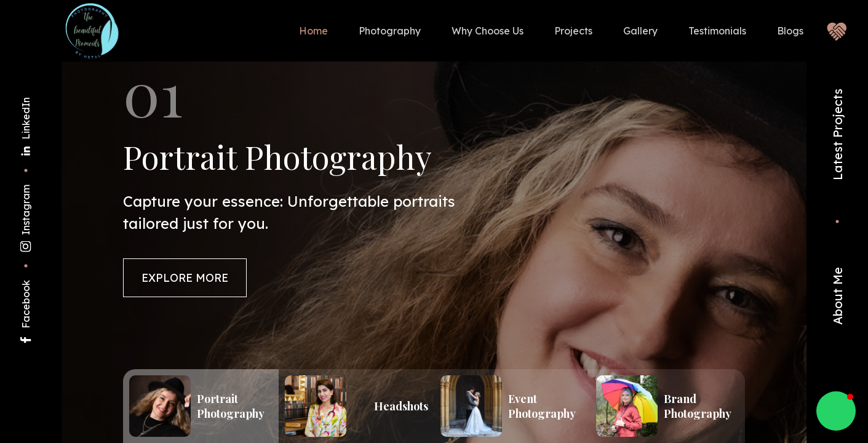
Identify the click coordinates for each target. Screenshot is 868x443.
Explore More (185, 279)
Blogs (790, 31)
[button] (836, 411)
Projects (573, 31)
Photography (390, 31)
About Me (838, 296)
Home (313, 31)
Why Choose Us (488, 31)
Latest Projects (838, 134)
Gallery (640, 31)
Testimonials (717, 31)
